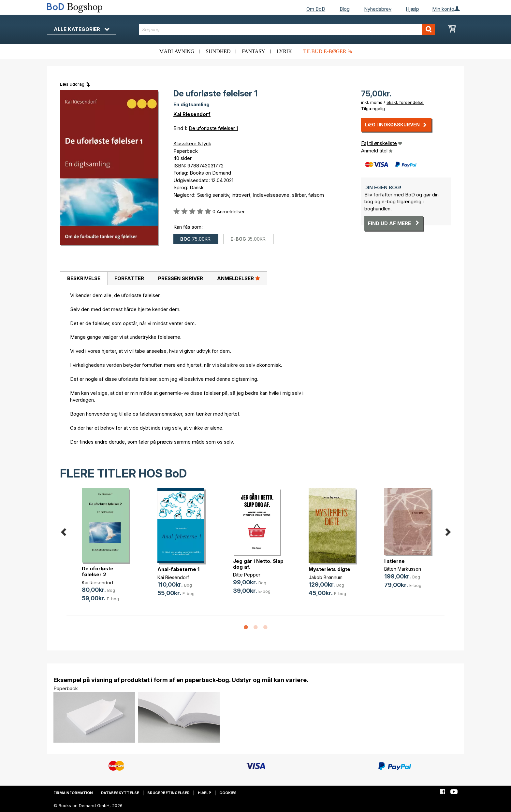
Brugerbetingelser (168, 793)
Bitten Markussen (403, 569)
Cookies (228, 793)
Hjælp (412, 9)
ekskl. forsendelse (405, 102)
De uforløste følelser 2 (98, 571)
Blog (345, 9)
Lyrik (284, 51)
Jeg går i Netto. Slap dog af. (258, 564)
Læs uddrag (72, 84)
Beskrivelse (84, 278)
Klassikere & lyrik (192, 143)
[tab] (84, 278)
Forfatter (129, 278)
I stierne (394, 561)
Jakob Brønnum (326, 577)
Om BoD (316, 9)
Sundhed (218, 51)
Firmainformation (73, 793)
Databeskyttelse (120, 793)
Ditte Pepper (247, 575)
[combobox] (287, 29)
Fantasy (253, 51)
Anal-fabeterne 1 (178, 569)
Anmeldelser (239, 278)
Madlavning (177, 51)
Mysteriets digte (329, 569)
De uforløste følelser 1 (213, 128)
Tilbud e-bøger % (327, 51)
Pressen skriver (181, 278)
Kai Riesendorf (192, 114)
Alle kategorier (81, 29)
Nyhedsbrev (378, 9)
